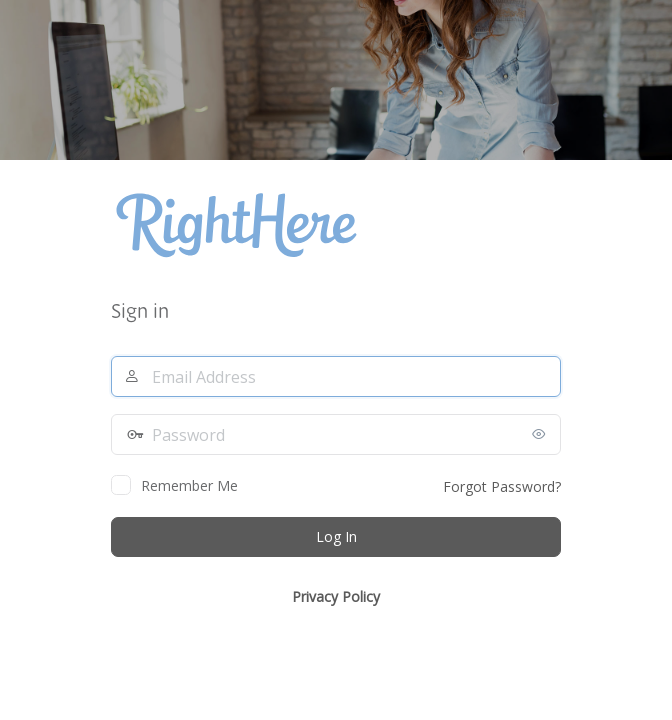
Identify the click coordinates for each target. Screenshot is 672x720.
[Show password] (541, 434)
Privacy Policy (336, 596)
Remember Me (189, 485)
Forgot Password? (502, 486)
